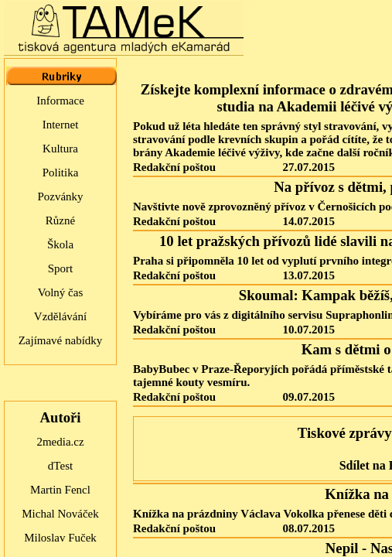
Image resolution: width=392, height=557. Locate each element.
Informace (60, 101)
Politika (61, 173)
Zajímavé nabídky (61, 340)
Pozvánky (60, 196)
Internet (61, 125)
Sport (61, 268)
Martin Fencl (60, 490)
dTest (60, 466)
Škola (60, 244)
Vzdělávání (60, 316)
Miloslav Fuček (60, 538)
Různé (60, 220)
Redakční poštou (174, 167)
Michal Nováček (60, 514)
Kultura (60, 149)
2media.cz (60, 442)
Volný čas (60, 292)
